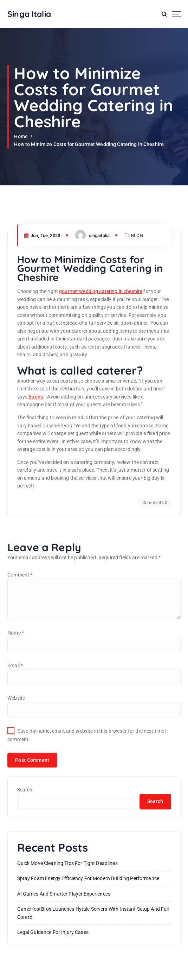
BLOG (137, 281)
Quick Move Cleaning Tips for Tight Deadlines (67, 863)
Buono (36, 442)
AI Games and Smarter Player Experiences (64, 894)
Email (15, 711)
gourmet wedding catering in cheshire (101, 337)
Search (25, 790)
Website (16, 743)
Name (16, 678)
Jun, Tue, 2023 (42, 281)
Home (21, 136)
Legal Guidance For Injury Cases (53, 932)
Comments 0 (155, 548)
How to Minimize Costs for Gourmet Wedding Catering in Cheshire (89, 144)
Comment (20, 620)
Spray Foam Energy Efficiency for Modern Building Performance (88, 878)
